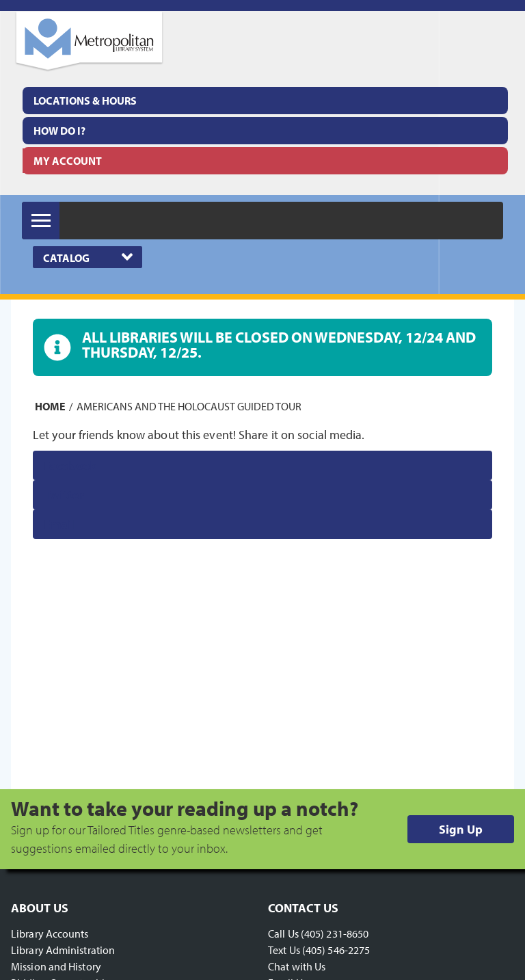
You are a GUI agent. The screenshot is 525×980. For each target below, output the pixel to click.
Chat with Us (297, 966)
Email (59, 524)
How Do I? (59, 131)
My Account (68, 161)
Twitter (64, 495)
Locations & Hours (85, 101)
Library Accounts (50, 933)
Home (50, 406)
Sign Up (461, 829)
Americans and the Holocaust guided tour (189, 406)
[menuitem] (265, 101)
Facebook (70, 465)
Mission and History (56, 966)
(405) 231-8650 (335, 933)
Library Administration (63, 950)
